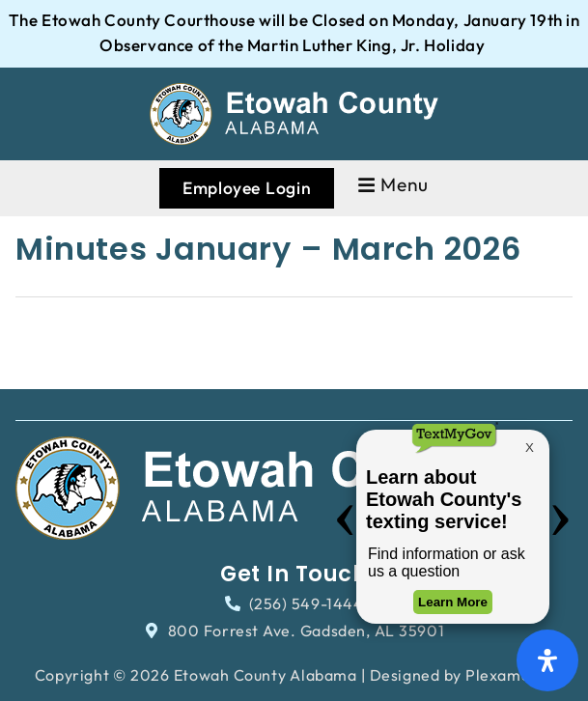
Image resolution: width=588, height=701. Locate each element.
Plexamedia (509, 675)
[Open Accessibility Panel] (547, 660)
